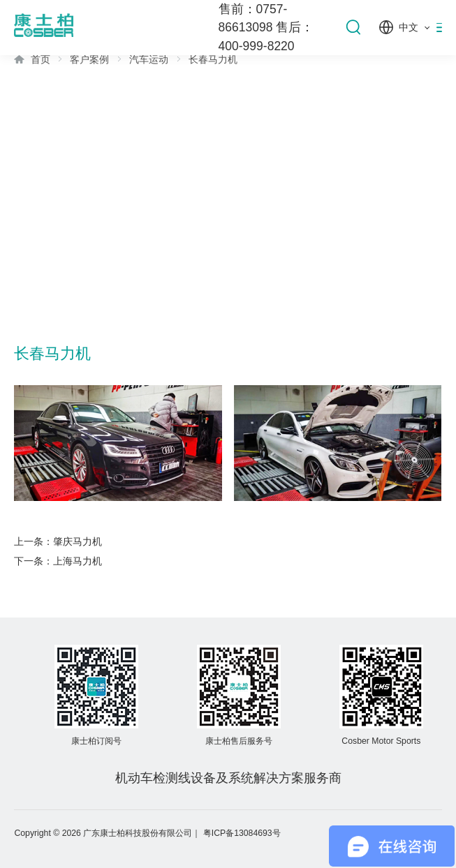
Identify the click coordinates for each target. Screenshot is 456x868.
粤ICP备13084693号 (242, 833)
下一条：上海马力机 (58, 561)
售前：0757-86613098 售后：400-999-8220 (266, 28)
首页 (41, 59)
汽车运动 (149, 59)
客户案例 (89, 59)
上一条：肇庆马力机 (58, 541)
